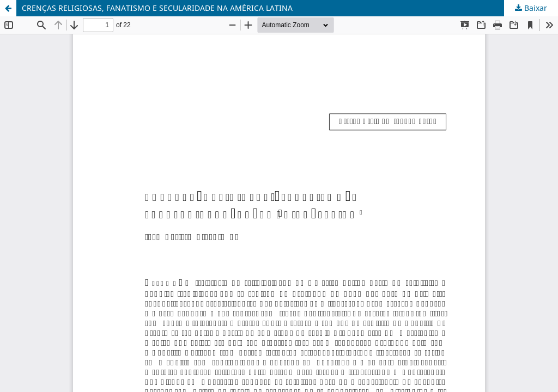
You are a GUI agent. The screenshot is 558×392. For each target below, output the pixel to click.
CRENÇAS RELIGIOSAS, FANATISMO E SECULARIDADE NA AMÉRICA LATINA (157, 8)
